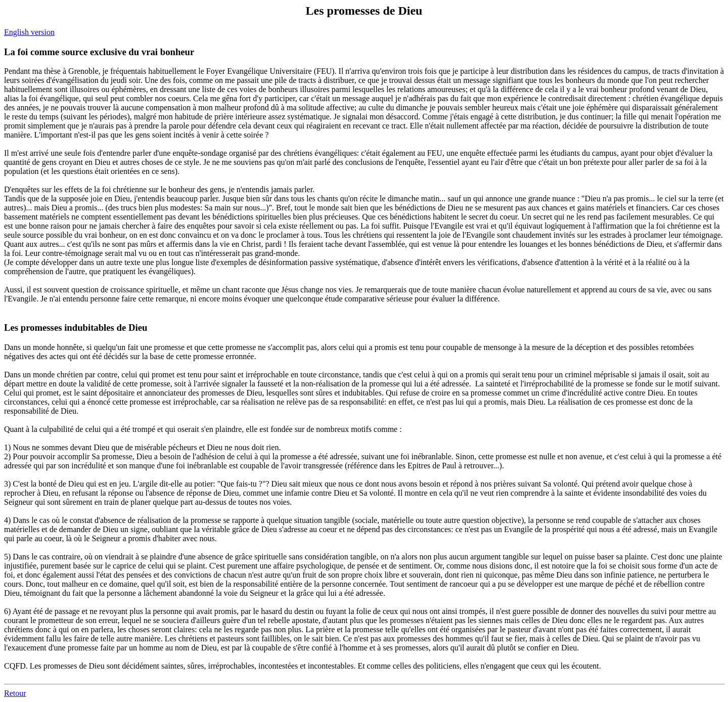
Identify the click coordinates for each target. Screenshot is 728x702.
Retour (15, 693)
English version (29, 32)
